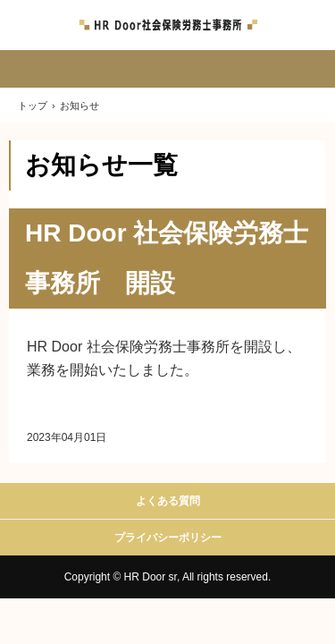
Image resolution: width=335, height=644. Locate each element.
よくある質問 (168, 501)
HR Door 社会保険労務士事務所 (168, 25)
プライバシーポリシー (168, 538)
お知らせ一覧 (101, 165)
